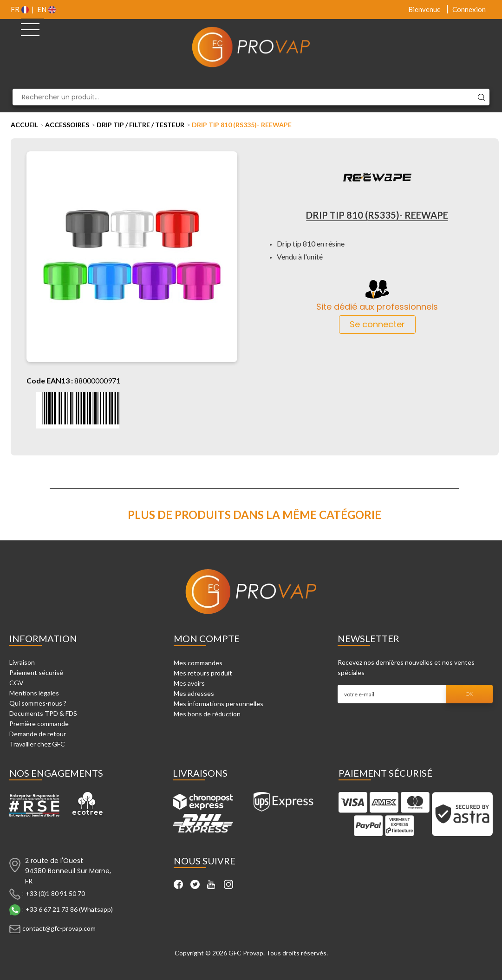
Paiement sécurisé (36, 672)
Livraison (22, 662)
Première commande (39, 724)
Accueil (24, 125)
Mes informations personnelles (218, 704)
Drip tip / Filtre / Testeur (140, 125)
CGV (16, 683)
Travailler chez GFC (37, 744)
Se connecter (377, 324)
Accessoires (67, 125)
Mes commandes (198, 663)
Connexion (469, 9)
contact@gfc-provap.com (59, 928)
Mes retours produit (203, 673)
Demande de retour (38, 734)
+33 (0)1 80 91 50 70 (55, 893)
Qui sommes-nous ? (38, 703)
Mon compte (207, 638)
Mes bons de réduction (207, 714)
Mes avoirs (189, 683)
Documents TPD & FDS (43, 713)
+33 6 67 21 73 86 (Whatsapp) (69, 909)
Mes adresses (194, 693)
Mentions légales (34, 693)
